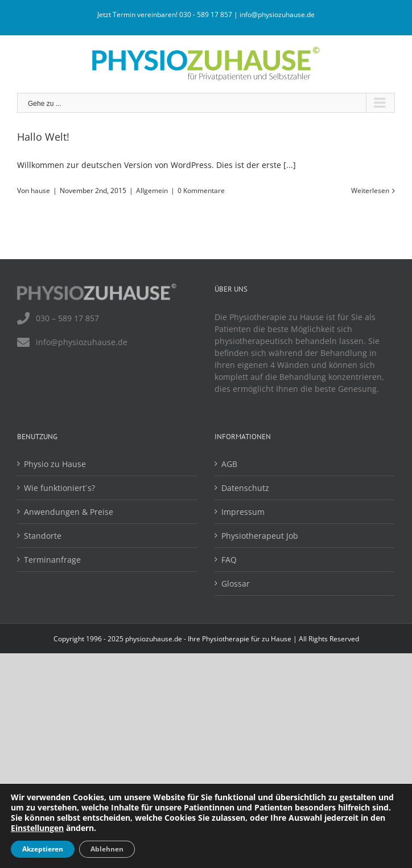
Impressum (243, 512)
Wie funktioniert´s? (59, 488)
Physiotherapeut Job (260, 536)
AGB (229, 464)
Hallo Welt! (43, 137)
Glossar (236, 584)
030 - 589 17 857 (206, 15)
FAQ (229, 560)
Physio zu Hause (55, 464)
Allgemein (152, 191)
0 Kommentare (201, 191)
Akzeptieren (43, 849)
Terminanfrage (52, 560)
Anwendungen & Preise (69, 512)
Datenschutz (245, 488)
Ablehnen (107, 849)
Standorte (43, 536)
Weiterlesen (370, 191)
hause (40, 191)
